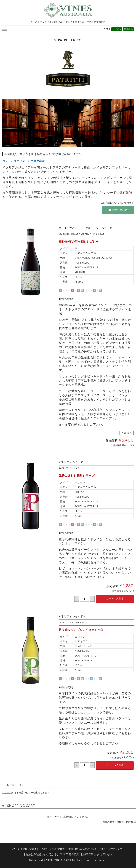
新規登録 (128, 29)
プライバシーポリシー (111, 848)
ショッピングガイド (28, 848)
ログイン (117, 29)
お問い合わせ (118, 209)
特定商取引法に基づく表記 (82, 848)
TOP (13, 848)
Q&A (45, 848)
